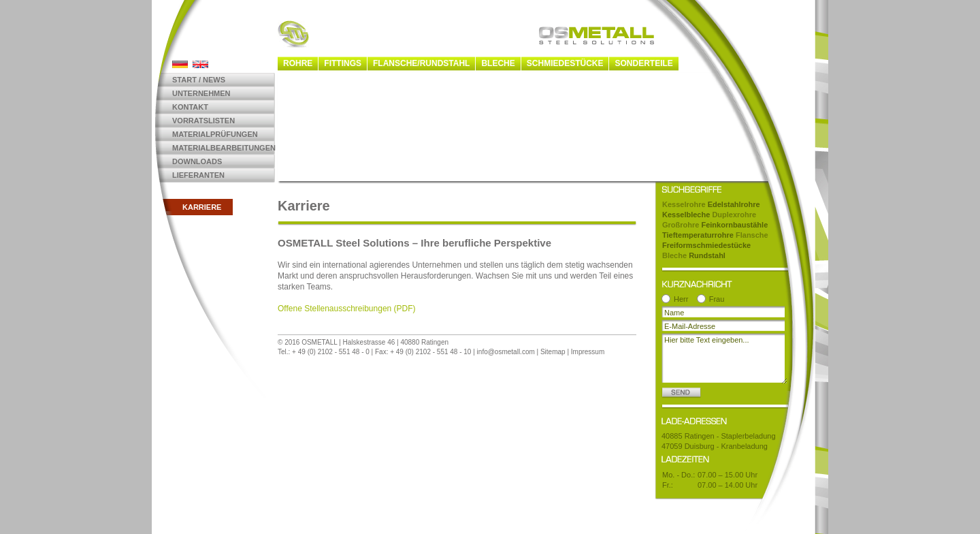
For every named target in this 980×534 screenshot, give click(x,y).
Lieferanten (198, 175)
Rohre (298, 63)
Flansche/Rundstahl (421, 63)
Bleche (498, 63)
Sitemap (553, 352)
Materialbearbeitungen (224, 148)
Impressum (588, 352)
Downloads (197, 161)
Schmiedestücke (565, 63)
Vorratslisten (203, 121)
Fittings (343, 63)
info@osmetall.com (506, 352)
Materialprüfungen (215, 134)
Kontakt (190, 107)
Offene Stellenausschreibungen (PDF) (347, 309)
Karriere (202, 207)
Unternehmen (201, 93)
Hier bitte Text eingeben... (724, 359)
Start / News (199, 80)
